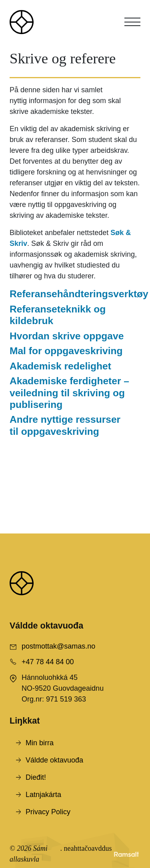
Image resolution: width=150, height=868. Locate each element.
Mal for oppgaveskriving (66, 351)
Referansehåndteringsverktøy (79, 294)
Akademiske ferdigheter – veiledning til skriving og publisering (69, 393)
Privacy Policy (48, 812)
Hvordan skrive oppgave (67, 336)
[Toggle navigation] (132, 22)
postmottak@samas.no (58, 646)
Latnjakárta (43, 795)
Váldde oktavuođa (54, 760)
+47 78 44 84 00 (48, 662)
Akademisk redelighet (60, 366)
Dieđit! (36, 777)
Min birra (40, 743)
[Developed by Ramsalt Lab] (126, 854)
